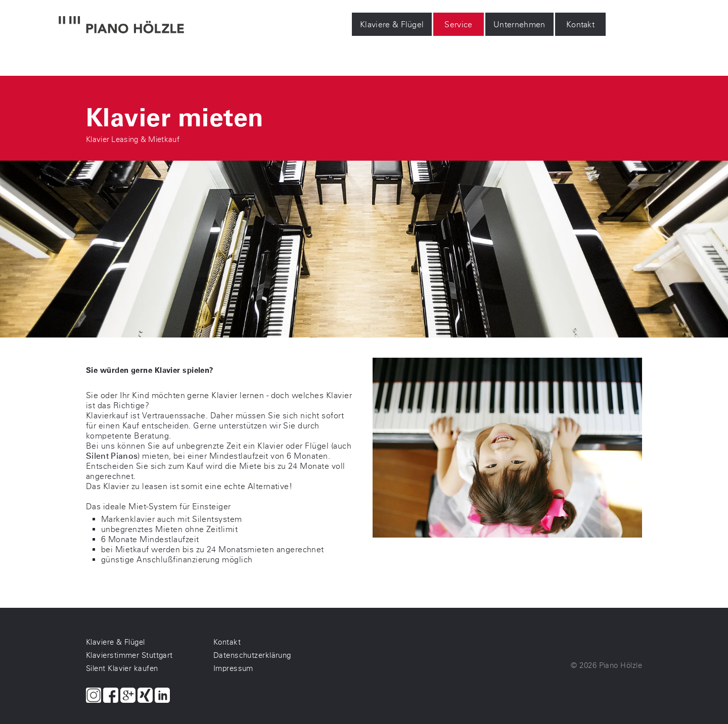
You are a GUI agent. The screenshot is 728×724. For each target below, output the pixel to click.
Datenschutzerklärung (252, 655)
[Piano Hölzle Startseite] (121, 26)
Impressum (233, 668)
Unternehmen (519, 25)
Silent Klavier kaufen (122, 668)
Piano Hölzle (621, 665)
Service (459, 25)
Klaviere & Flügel (392, 25)
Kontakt (580, 25)
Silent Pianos (112, 456)
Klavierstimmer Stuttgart (129, 655)
